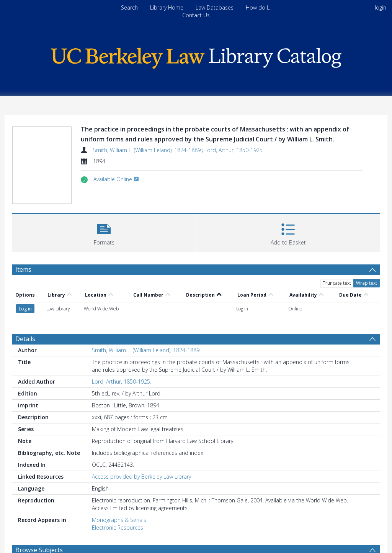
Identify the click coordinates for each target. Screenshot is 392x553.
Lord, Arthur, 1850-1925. (234, 150)
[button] (104, 232)
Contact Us (196, 15)
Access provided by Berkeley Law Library (141, 477)
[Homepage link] (196, 56)
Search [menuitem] (129, 7)
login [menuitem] (381, 7)
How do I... (259, 7)
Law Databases (215, 7)
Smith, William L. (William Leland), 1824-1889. (147, 150)
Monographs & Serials (119, 520)
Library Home (167, 7)
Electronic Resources (118, 528)
